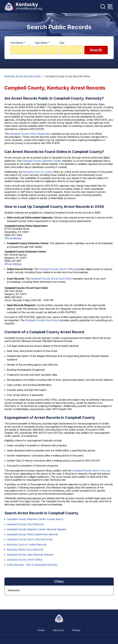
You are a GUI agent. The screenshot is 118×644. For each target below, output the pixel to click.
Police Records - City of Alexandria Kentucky (32, 565)
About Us (58, 630)
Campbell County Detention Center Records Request (36, 529)
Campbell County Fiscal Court (42, 320)
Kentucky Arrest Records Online (23, 76)
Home (41, 630)
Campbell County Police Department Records (32, 534)
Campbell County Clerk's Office (57, 269)
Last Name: (42, 43)
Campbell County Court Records (25, 524)
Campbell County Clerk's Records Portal (30, 539)
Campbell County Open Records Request (30, 555)
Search (96, 50)
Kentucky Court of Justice (38, 172)
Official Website (13, 238)
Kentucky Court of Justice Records (27, 544)
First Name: (18, 43)
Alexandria (14, 590)
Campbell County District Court (90, 471)
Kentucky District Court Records (25, 550)
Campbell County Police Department (30, 134)
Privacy (76, 630)
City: (62, 43)
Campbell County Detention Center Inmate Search (35, 519)
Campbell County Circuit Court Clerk (51, 279)
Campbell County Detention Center (41, 161)
